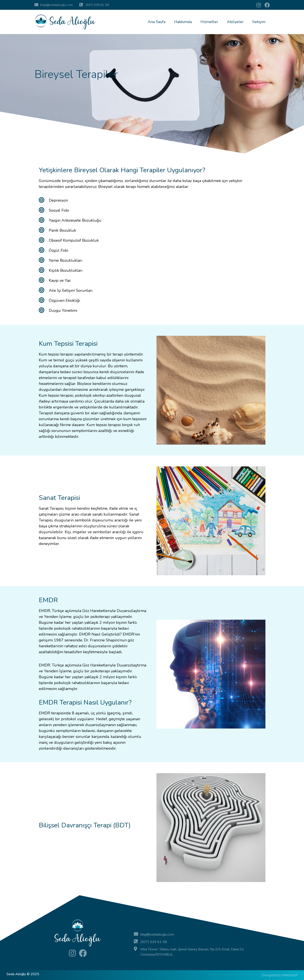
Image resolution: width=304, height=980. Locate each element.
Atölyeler (235, 22)
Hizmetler (209, 22)
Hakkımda (183, 22)
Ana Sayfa (157, 22)
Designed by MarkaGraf (280, 975)
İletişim (259, 22)
